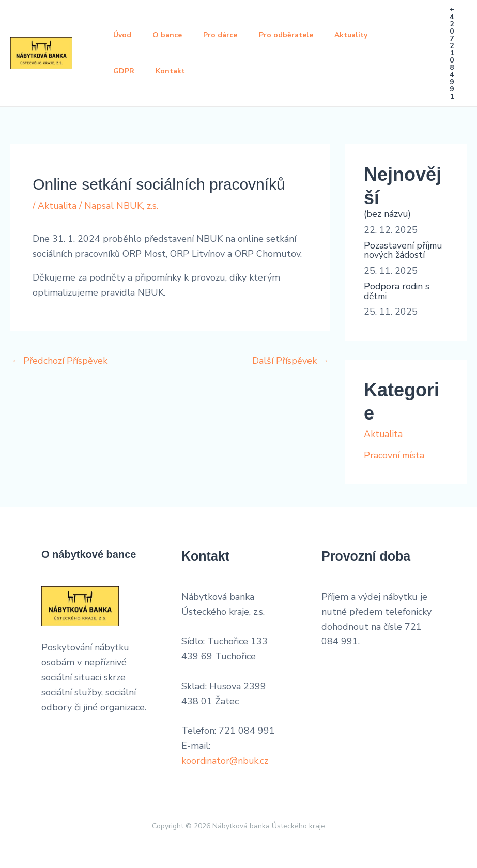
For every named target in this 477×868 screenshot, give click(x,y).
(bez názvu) (388, 214)
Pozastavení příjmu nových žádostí (404, 250)
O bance (172, 35)
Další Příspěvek (290, 361)
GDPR (125, 71)
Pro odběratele (298, 35)
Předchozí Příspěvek (59, 361)
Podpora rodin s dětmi (397, 290)
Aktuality (366, 35)
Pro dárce (229, 35)
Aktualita (58, 206)
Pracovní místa (395, 454)
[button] (452, 53)
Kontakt (175, 71)
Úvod (124, 35)
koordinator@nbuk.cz (226, 758)
